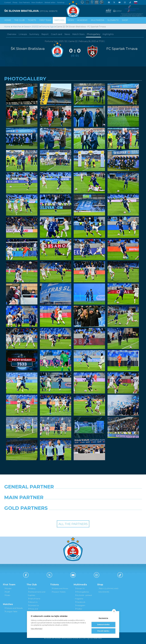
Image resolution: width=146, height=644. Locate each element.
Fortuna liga (47, 27)
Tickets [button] (32, 20)
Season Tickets (58, 592)
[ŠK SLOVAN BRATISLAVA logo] (38, 11)
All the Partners (73, 524)
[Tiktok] (130, 2)
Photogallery (93, 34)
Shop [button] (125, 20)
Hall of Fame (34, 599)
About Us (33, 602)
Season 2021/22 (31, 27)
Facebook (80, 602)
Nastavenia (103, 618)
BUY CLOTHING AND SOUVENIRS (108, 590)
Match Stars (78, 34)
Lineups (23, 34)
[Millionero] (91, 504)
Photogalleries (82, 592)
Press (15, 2)
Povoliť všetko (103, 631)
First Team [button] (45, 20)
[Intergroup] (55, 514)
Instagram (80, 605)
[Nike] (73, 493)
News (71, 20)
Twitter (78, 609)
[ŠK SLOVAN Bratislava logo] (73, 9)
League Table (11, 612)
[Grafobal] (55, 504)
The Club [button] (19, 20)
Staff (7, 592)
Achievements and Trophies (36, 594)
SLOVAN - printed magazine (83, 597)
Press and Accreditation (33, 611)
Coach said (57, 34)
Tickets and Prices (60, 588)
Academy (82, 20)
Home (7, 27)
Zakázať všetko (103, 625)
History (32, 588)
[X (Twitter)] (114, 2)
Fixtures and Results (13, 608)
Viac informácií (37, 629)
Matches (17, 27)
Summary (34, 34)
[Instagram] (125, 2)
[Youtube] (120, 2)
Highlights (108, 34)
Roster (8, 588)
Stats (7, 595)
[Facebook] (109, 2)
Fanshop (61, 2)
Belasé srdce (50, 2)
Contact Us (33, 605)
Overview (12, 34)
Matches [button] (59, 20)
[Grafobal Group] (91, 514)
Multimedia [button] (98, 20)
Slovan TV (113, 20)
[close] (114, 611)
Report (45, 34)
